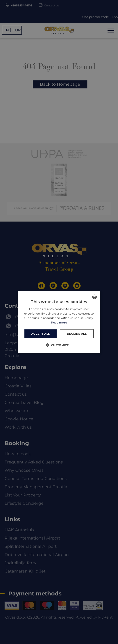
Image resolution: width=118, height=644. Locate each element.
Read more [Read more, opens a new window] (59, 322)
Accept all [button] (41, 334)
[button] (59, 345)
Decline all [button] (77, 334)
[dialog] (59, 322)
